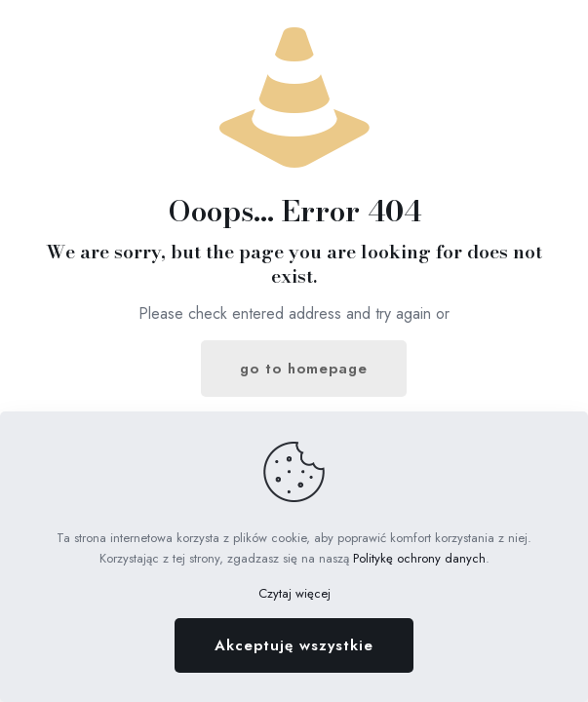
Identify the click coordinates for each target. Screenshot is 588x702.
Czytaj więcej (294, 593)
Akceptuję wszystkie (294, 645)
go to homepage (304, 369)
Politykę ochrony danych (419, 558)
